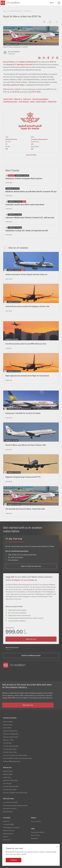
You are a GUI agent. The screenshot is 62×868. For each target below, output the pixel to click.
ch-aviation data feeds (10, 802)
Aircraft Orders (41, 102)
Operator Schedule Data (11, 734)
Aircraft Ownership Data (11, 746)
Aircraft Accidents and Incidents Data (15, 755)
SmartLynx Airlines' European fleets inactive (24, 179)
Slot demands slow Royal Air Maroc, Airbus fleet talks (25, 509)
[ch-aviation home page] (10, 3)
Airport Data (7, 728)
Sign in (52, 3)
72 (6, 144)
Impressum (34, 839)
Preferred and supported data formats (15, 806)
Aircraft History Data (10, 749)
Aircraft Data (7, 743)
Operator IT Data (8, 740)
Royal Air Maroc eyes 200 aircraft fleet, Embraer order (26, 445)
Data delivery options (10, 809)
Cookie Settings (36, 821)
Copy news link (53, 58)
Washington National (24, 65)
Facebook (48, 58)
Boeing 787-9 (18, 99)
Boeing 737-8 (27, 99)
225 (32, 149)
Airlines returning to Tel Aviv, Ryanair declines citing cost (26, 274)
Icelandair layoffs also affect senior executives (25, 205)
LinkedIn (39, 58)
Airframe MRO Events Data (12, 762)
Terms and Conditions (38, 832)
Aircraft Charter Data (10, 752)
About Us (6, 821)
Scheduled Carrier (11, 139)
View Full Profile (31, 155)
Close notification (57, 847)
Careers (6, 837)
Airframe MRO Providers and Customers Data (17, 758)
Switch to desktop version (31, 655)
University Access (9, 831)
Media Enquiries (8, 834)
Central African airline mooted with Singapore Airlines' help (27, 306)
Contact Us (7, 840)
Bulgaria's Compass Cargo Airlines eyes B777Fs (23, 477)
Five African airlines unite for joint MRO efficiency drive (26, 344)
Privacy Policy (35, 835)
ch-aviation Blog (8, 824)
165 (7, 149)
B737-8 (16, 92)
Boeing (9, 65)
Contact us (9, 650)
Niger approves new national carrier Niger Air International (27, 376)
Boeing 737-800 (8, 99)
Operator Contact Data (10, 731)
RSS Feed (57, 58)
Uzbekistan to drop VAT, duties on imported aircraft (27, 231)
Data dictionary (8, 812)
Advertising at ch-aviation (11, 828)
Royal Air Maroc (9, 62)
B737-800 (36, 92)
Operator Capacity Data (11, 737)
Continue (13, 860)
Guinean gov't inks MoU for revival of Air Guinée (23, 413)
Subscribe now (31, 639)
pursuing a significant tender (14, 85)
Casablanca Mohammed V (28, 62)
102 (32, 144)
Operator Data (8, 725)
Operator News (8, 722)
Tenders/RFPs (52, 102)
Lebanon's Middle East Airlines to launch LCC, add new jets (30, 218)
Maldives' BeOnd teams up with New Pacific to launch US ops (31, 192)
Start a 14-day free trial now (31, 566)
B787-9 (53, 62)
